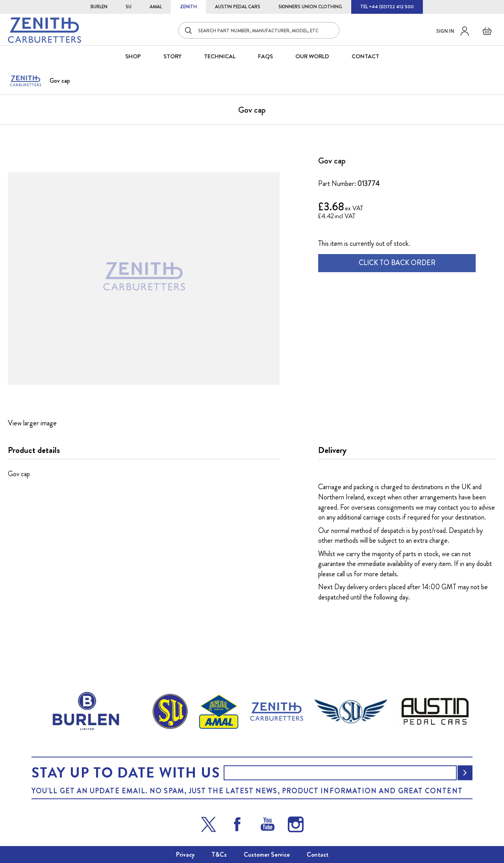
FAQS (265, 56)
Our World (312, 56)
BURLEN (99, 7)
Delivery (332, 450)
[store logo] (44, 30)
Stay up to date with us (126, 773)
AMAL (156, 7)
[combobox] (259, 30)
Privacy (185, 855)
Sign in (445, 31)
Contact (318, 855)
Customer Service (267, 855)
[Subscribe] (465, 773)
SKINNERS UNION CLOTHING (310, 7)
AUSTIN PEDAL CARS (238, 7)
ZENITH (188, 7)
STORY (172, 56)
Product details (34, 450)
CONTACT (365, 56)
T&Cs (219, 855)
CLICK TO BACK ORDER (397, 263)
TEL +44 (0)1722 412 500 (387, 7)
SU (129, 7)
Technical (220, 56)
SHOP (133, 56)
